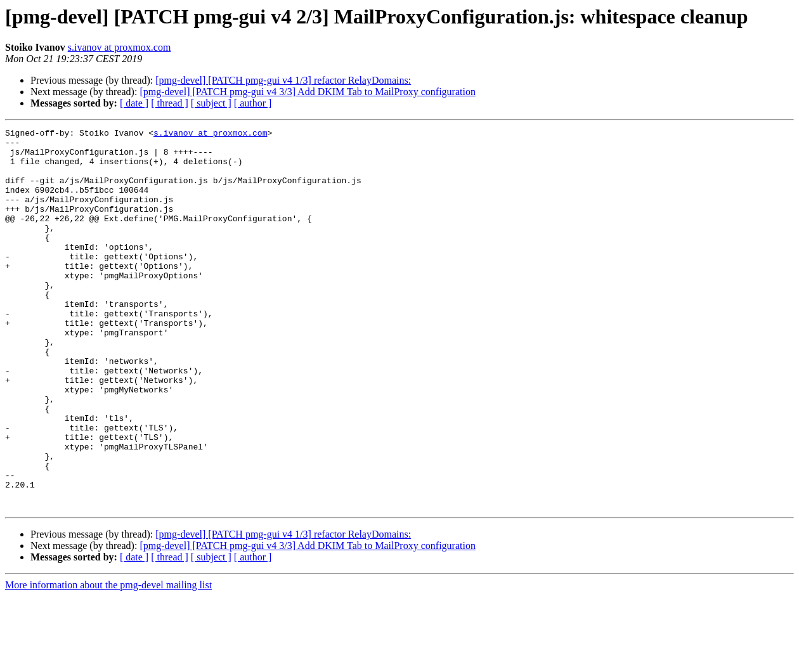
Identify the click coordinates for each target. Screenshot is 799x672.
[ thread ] (170, 103)
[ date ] (134, 103)
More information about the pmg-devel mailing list (108, 661)
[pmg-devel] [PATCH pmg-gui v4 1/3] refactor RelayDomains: (283, 80)
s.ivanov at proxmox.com (120, 47)
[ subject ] (211, 103)
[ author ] (253, 103)
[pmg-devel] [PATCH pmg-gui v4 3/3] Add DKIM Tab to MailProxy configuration (308, 92)
